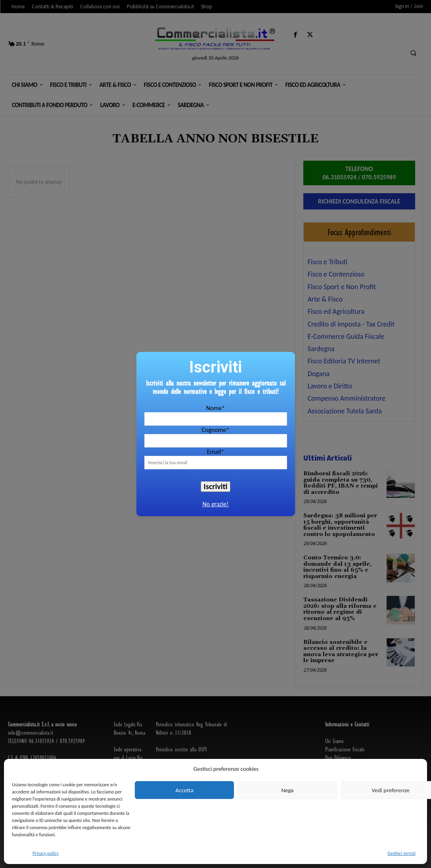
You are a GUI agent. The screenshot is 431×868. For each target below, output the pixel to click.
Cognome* (215, 430)
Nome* (215, 408)
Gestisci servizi (401, 853)
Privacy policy (46, 853)
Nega (287, 790)
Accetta (184, 790)
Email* (216, 452)
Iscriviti (216, 486)
